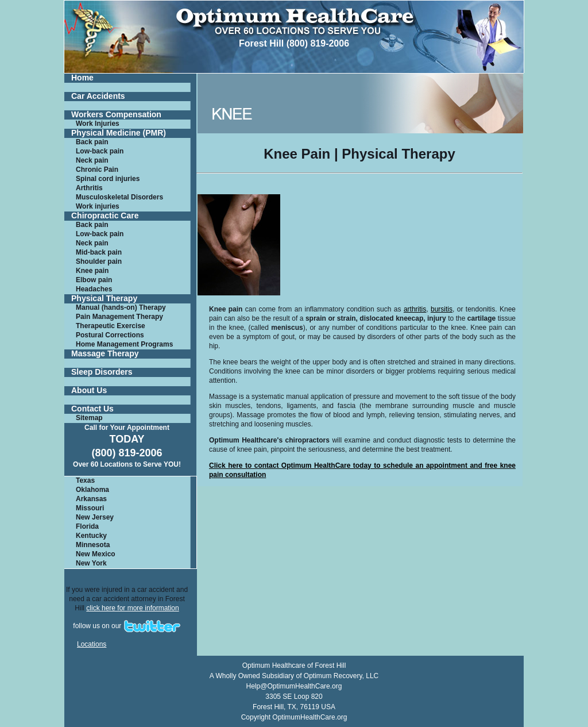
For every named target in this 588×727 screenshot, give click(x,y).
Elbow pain (94, 280)
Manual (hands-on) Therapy (121, 307)
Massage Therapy (105, 354)
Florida (87, 526)
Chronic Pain (97, 170)
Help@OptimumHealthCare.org (294, 686)
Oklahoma (92, 490)
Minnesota (93, 545)
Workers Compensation (116, 115)
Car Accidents (98, 96)
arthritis (415, 309)
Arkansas (91, 499)
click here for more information (132, 608)
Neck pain (92, 160)
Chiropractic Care (105, 216)
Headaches (94, 289)
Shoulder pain (99, 261)
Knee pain (92, 271)
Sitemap (89, 418)
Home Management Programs (124, 344)
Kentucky (91, 536)
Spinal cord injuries (108, 179)
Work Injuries (98, 124)
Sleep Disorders (102, 372)
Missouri (90, 508)
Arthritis (89, 188)
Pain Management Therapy (119, 317)
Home (82, 78)
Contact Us (92, 409)
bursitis (442, 309)
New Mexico (96, 554)
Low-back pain (100, 151)
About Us (89, 391)
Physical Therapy (104, 299)
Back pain (92, 142)
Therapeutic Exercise (111, 326)
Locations (92, 644)
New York (91, 563)
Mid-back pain (99, 252)
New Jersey (95, 517)
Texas (85, 480)
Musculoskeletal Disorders (119, 197)
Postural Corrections (110, 335)
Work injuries (98, 206)
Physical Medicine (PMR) (119, 133)
